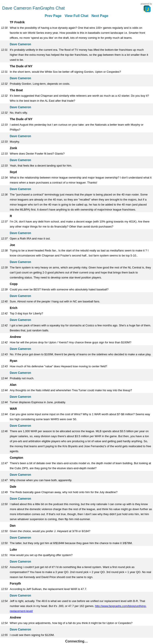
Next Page (100, 16)
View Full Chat (76, 16)
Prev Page (53, 16)
